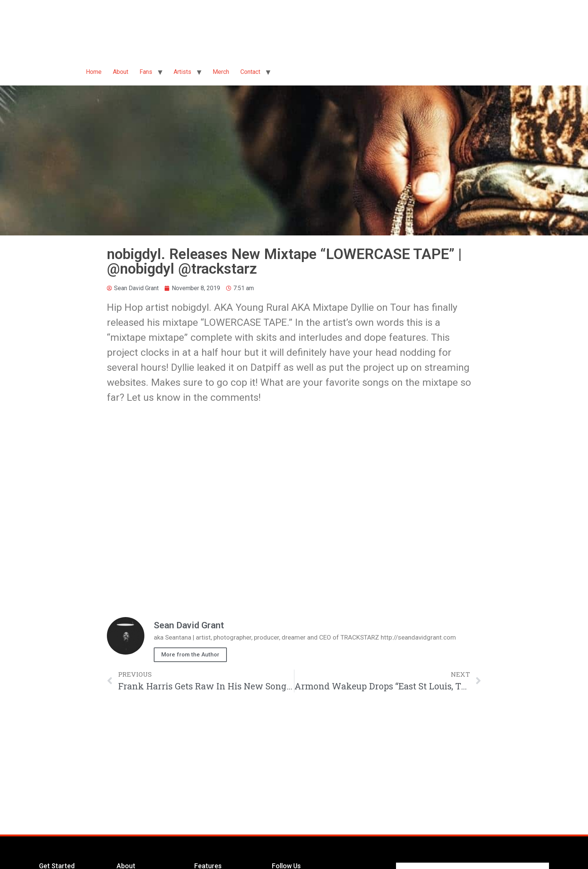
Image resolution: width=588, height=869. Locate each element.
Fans (146, 72)
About (121, 72)
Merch (221, 72)
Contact (250, 72)
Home (94, 72)
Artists (182, 72)
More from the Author (190, 655)
